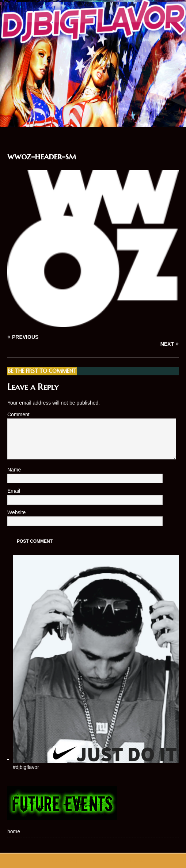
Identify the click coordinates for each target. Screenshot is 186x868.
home (14, 831)
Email (14, 491)
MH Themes (134, 861)
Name (15, 470)
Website (16, 512)
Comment (18, 414)
